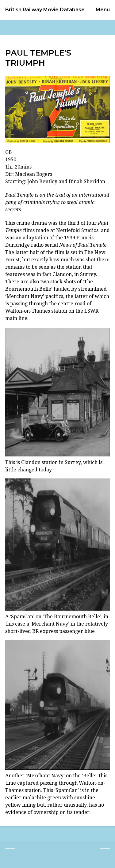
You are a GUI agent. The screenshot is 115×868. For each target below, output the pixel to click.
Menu (103, 10)
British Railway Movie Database (45, 10)
